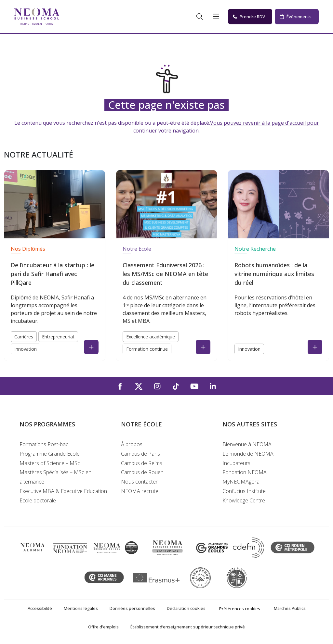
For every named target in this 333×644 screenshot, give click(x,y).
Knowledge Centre (244, 500)
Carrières (24, 337)
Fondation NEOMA (245, 472)
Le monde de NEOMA (248, 454)
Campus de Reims (142, 463)
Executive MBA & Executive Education (63, 491)
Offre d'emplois (103, 627)
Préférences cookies (240, 609)
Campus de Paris (140, 454)
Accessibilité (40, 608)
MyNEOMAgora (241, 482)
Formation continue (147, 349)
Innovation (26, 349)
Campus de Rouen (142, 472)
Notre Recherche (255, 249)
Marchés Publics (290, 608)
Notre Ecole (137, 249)
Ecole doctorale (38, 500)
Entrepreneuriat (58, 337)
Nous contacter (139, 482)
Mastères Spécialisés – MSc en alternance (55, 477)
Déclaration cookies (186, 608)
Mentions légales (81, 608)
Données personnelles (132, 608)
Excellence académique (151, 337)
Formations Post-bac (44, 444)
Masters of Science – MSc (50, 463)
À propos (132, 444)
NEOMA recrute (140, 491)
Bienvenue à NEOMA (247, 444)
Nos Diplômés (28, 249)
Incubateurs (236, 463)
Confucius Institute (244, 491)
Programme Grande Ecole (50, 454)
